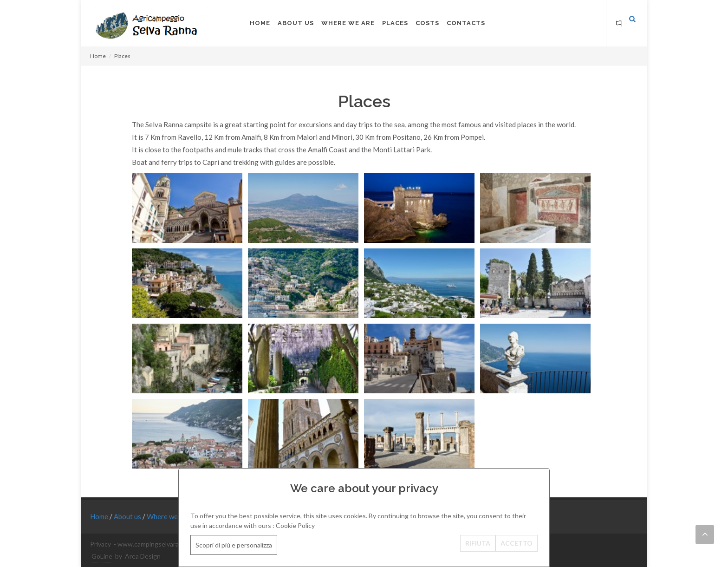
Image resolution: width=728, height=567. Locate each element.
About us (128, 516)
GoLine (102, 556)
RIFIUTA (478, 543)
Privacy (101, 544)
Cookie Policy (295, 525)
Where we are (169, 516)
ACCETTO (517, 543)
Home (98, 56)
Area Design (143, 556)
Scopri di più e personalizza (234, 545)
